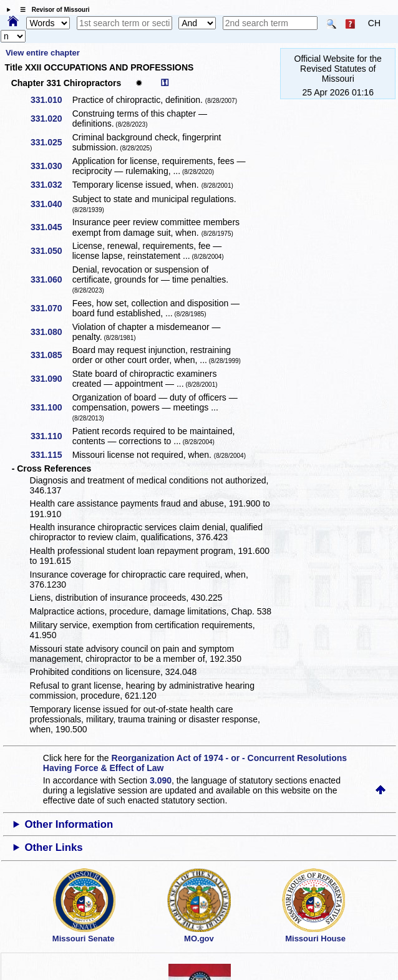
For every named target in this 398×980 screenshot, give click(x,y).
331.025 (51, 142)
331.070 (51, 308)
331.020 (51, 119)
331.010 (51, 100)
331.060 (51, 279)
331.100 (51, 407)
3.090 (161, 780)
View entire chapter (43, 53)
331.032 (51, 185)
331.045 (51, 227)
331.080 (51, 332)
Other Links (53, 847)
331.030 (51, 166)
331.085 (51, 355)
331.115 (51, 455)
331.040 (51, 204)
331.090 (51, 379)
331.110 (51, 436)
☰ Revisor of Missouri (52, 10)
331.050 (51, 251)
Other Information (69, 824)
